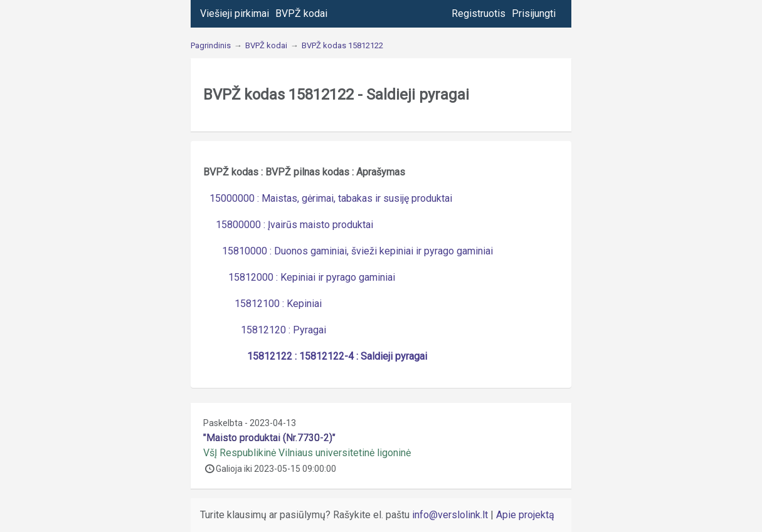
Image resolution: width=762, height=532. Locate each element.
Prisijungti (534, 13)
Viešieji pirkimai (235, 13)
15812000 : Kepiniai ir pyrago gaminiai (312, 277)
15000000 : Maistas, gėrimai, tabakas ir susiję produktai (331, 198)
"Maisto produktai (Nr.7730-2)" (269, 438)
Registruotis (479, 13)
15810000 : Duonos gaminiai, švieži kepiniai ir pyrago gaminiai (357, 251)
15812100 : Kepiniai (278, 304)
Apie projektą (525, 515)
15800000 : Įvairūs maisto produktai (294, 225)
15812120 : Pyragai (283, 330)
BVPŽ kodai (301, 13)
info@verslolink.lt (451, 515)
